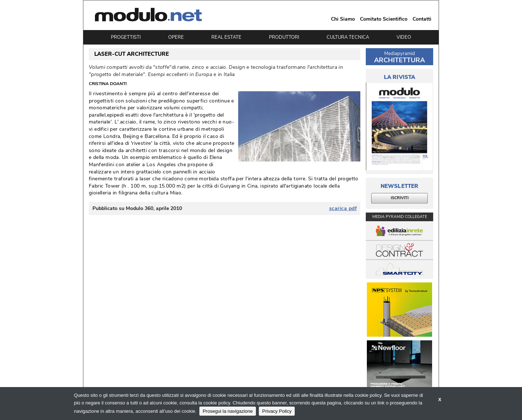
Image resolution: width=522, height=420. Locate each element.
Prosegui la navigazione (228, 411)
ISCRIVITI (400, 198)
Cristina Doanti (108, 84)
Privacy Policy (277, 411)
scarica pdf (343, 209)
